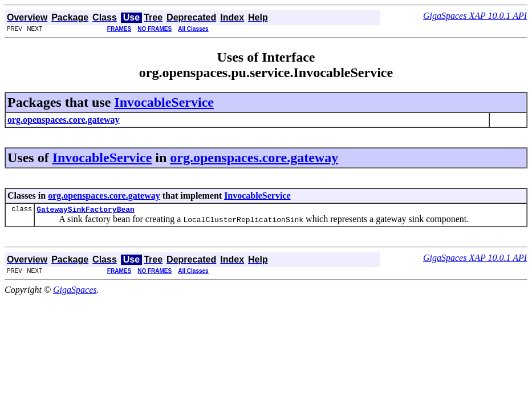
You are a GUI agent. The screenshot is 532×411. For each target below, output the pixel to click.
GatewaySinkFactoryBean (86, 211)
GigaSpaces (75, 291)
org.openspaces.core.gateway (254, 158)
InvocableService (164, 102)
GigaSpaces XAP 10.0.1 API (475, 16)
